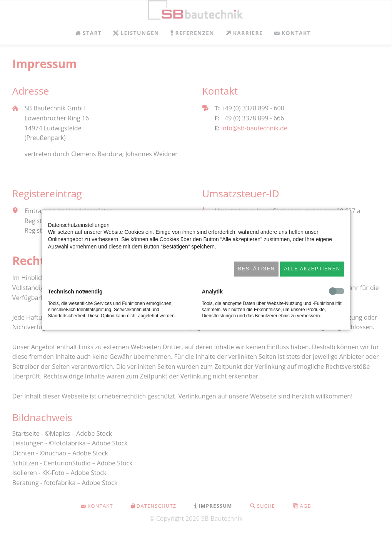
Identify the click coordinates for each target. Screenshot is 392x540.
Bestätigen (257, 269)
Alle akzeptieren (312, 269)
